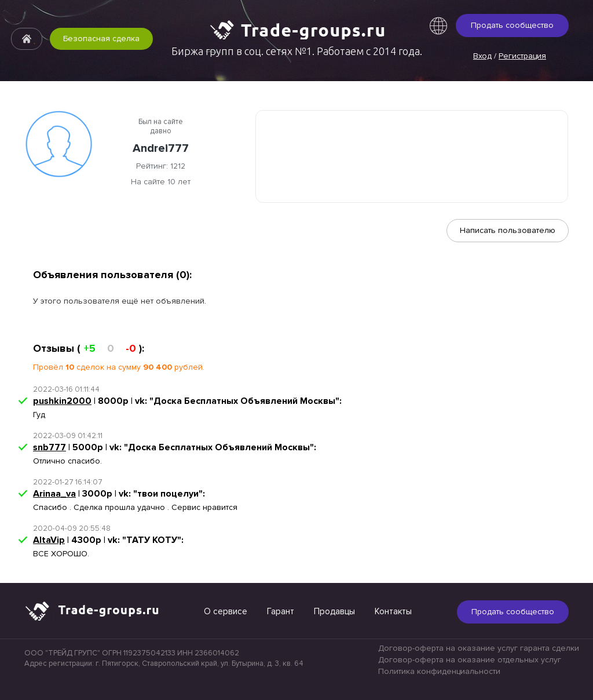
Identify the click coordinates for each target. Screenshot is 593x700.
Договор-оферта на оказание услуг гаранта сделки (479, 648)
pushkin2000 (62, 401)
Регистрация (522, 56)
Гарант (281, 611)
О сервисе (226, 611)
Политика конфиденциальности (439, 671)
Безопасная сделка (101, 39)
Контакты (393, 611)
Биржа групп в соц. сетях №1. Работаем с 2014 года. (297, 51)
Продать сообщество (512, 25)
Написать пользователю (508, 230)
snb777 (50, 447)
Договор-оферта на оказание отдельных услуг (470, 660)
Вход (482, 56)
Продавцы (334, 611)
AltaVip (49, 540)
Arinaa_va (54, 494)
